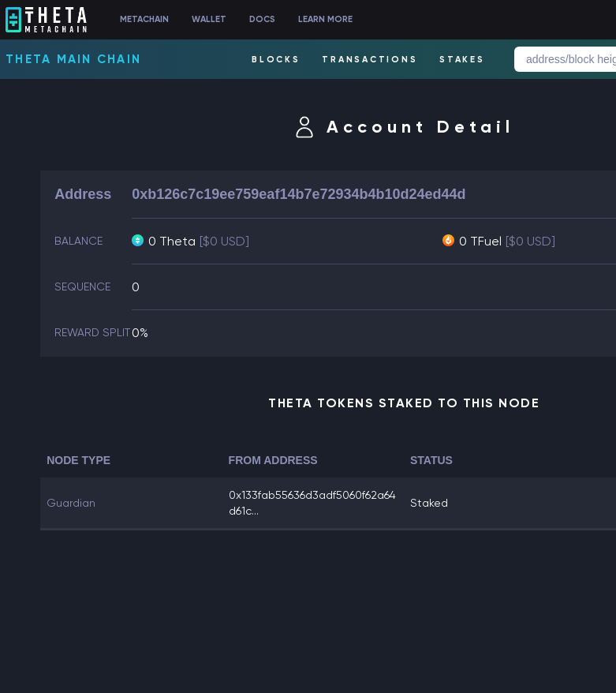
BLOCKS (276, 60)
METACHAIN (144, 19)
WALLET (209, 19)
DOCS (262, 19)
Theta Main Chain (73, 59)
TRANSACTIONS (370, 60)
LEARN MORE (325, 19)
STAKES (462, 60)
